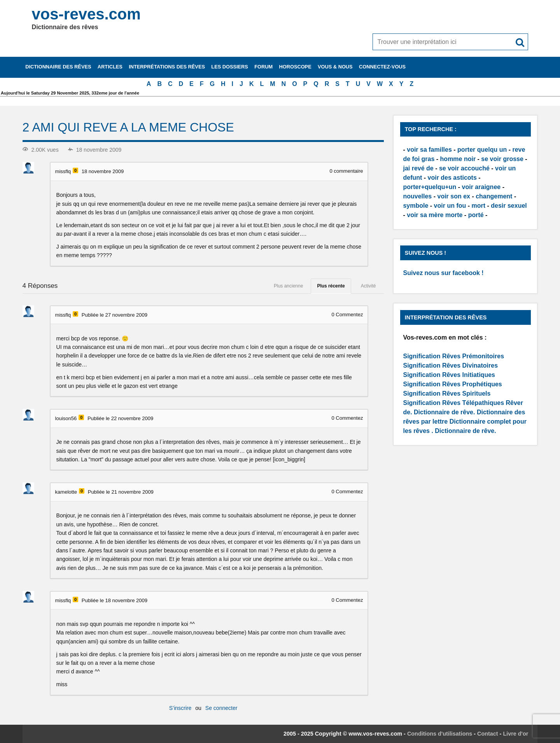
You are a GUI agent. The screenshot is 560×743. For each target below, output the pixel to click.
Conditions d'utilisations (440, 734)
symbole (416, 206)
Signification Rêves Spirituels (447, 393)
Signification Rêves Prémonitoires (453, 356)
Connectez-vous (382, 67)
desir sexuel (509, 206)
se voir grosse (502, 159)
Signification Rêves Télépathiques (454, 403)
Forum (263, 67)
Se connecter (221, 708)
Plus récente (331, 286)
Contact (488, 734)
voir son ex (453, 196)
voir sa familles (429, 150)
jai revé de (418, 168)
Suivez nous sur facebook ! (443, 273)
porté (476, 215)
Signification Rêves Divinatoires (450, 365)
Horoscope (295, 67)
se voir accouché (464, 168)
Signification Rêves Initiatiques (449, 375)
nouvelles (417, 196)
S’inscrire (180, 708)
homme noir (458, 159)
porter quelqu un (482, 150)
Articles (110, 67)
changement (494, 196)
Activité (368, 286)
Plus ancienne (288, 286)
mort (478, 206)
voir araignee (481, 187)
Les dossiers (230, 67)
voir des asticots (452, 178)
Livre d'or (515, 734)
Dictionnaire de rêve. (444, 412)
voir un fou (450, 206)
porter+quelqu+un (430, 187)
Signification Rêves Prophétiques (452, 384)
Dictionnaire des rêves (58, 67)
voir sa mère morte (435, 215)
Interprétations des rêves (167, 67)
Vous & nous (335, 67)
